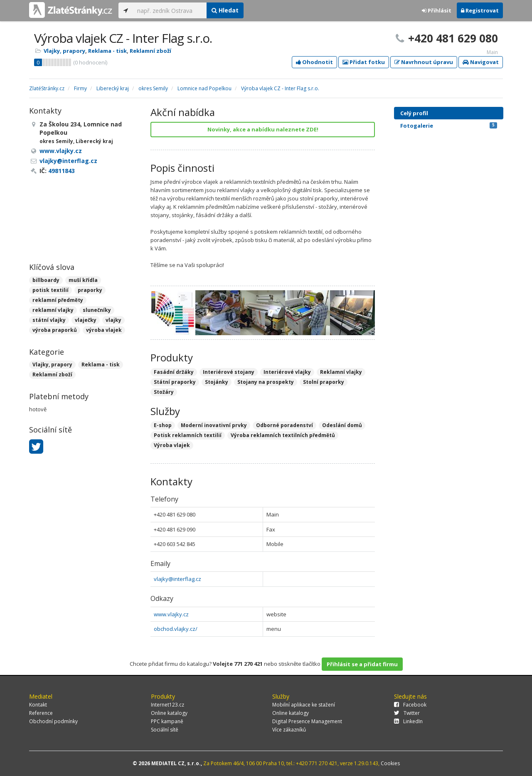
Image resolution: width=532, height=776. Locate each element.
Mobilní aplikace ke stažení (304, 705)
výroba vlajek (104, 330)
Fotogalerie (449, 126)
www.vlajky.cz (171, 614)
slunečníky (97, 310)
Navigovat (481, 62)
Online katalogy (169, 713)
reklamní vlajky (53, 310)
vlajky (113, 320)
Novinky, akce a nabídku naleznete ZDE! (263, 129)
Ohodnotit (314, 62)
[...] (170, 10)
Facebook (410, 705)
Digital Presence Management (307, 721)
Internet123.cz (167, 705)
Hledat (225, 10)
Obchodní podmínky (53, 721)
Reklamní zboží (150, 51)
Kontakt (38, 705)
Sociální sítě (165, 730)
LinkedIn (408, 721)
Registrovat (480, 10)
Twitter (407, 713)
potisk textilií (50, 290)
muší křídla (83, 280)
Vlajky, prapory (64, 51)
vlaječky (86, 320)
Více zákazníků (289, 730)
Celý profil (414, 113)
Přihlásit (437, 10)
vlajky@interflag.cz (177, 579)
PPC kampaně (167, 721)
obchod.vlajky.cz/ (176, 629)
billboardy (46, 280)
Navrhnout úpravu (424, 62)
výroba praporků (55, 330)
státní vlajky (49, 320)
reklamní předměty (58, 300)
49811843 (62, 171)
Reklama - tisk (107, 51)
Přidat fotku (364, 62)
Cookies (390, 763)
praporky (90, 290)
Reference (41, 713)
